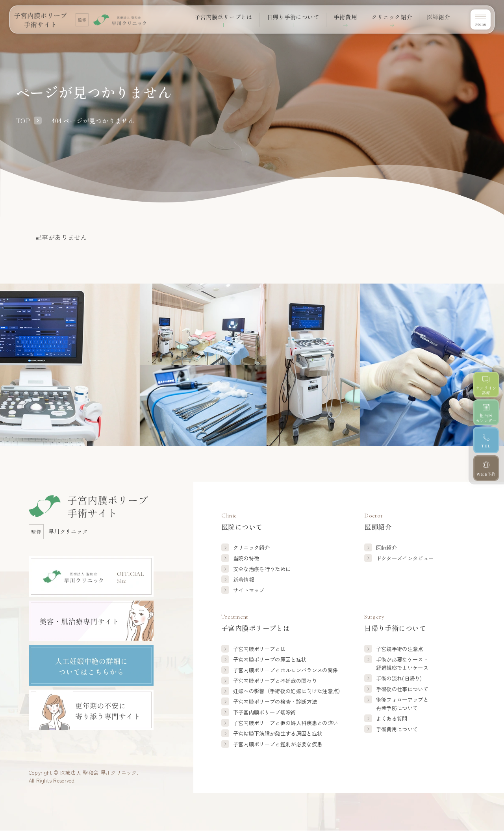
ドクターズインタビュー (405, 558)
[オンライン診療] (486, 386)
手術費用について (397, 729)
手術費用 (338, 17)
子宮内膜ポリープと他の (286, 723)
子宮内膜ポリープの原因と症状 (270, 659)
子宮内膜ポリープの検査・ (275, 701)
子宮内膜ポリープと (286, 670)
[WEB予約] (486, 478)
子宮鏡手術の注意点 (400, 649)
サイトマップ (249, 590)
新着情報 (244, 579)
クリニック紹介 (387, 17)
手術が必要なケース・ (402, 664)
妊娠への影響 (288, 691)
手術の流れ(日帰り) (399, 678)
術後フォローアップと (402, 704)
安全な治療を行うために (262, 569)
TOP (23, 121)
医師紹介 (386, 547)
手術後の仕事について (402, 689)
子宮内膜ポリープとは (259, 649)
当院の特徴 (246, 558)
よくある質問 (392, 718)
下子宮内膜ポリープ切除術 (265, 712)
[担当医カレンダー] (486, 416)
